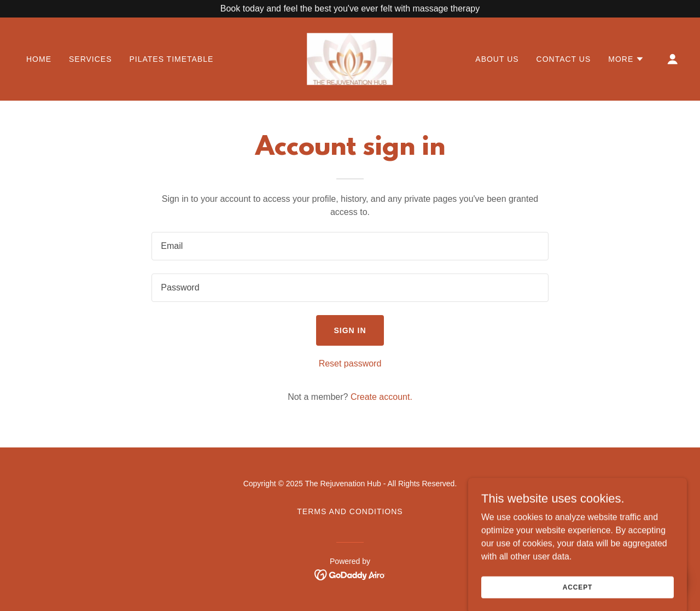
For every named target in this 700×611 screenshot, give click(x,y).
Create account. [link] (381, 397)
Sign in (350, 330)
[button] (626, 59)
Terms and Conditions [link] (350, 511)
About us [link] (497, 59)
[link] (350, 58)
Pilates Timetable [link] (171, 59)
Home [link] (39, 59)
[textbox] (350, 246)
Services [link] (91, 59)
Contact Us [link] (564, 59)
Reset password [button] (350, 363)
